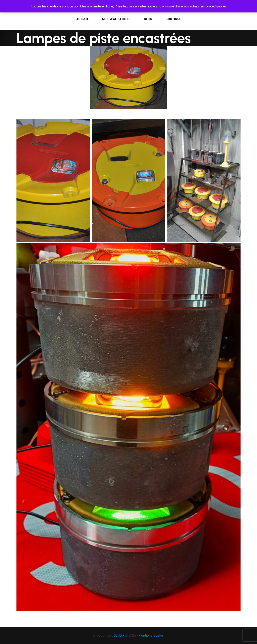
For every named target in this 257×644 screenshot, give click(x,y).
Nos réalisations (116, 19)
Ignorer (221, 6)
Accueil (83, 19)
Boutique (173, 19)
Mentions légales (151, 635)
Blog (148, 19)
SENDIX (119, 635)
